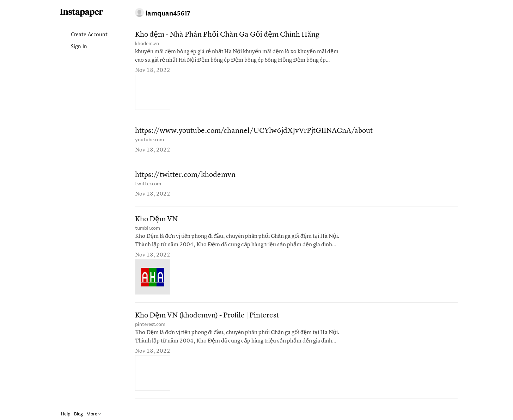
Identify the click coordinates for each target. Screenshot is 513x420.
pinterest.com (150, 324)
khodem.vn (147, 44)
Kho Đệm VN (156, 219)
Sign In (73, 47)
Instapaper (81, 13)
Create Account (83, 35)
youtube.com (149, 140)
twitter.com (148, 184)
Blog (78, 414)
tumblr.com (148, 228)
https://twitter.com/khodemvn (185, 175)
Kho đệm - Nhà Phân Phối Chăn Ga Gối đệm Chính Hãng (227, 35)
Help (66, 414)
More (94, 414)
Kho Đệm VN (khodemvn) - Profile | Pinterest (207, 316)
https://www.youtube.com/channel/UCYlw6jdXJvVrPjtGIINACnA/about (254, 131)
